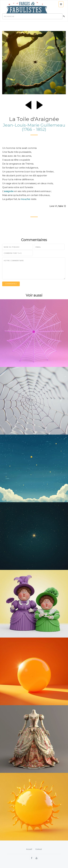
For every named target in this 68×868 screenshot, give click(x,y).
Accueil (29, 849)
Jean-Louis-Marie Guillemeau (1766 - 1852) (34, 127)
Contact (39, 849)
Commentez (11, 284)
